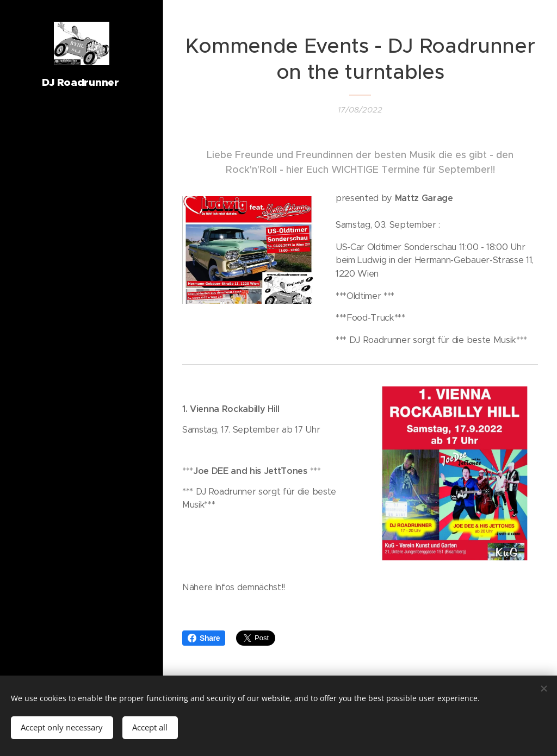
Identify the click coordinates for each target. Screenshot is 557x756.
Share (204, 638)
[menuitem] (82, 360)
